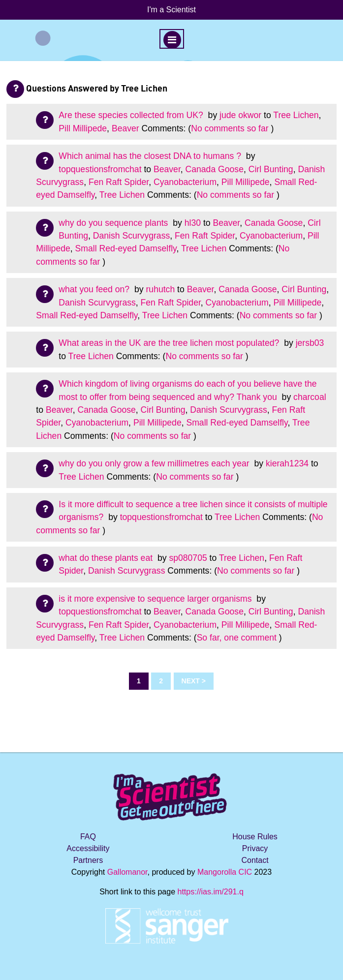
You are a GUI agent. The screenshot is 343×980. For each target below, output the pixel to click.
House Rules (255, 837)
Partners (88, 860)
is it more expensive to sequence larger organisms (156, 599)
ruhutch (161, 289)
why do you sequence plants (114, 223)
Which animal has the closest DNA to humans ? (151, 156)
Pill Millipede (83, 128)
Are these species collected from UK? (132, 115)
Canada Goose (215, 169)
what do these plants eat (107, 558)
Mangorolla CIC (225, 872)
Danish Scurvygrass (131, 236)
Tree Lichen (296, 115)
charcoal (310, 397)
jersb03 (310, 343)
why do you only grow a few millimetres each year (155, 463)
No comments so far (230, 128)
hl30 (193, 223)
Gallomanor (127, 872)
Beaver (125, 128)
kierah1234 (287, 463)
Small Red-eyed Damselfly (126, 248)
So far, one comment (237, 638)
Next (191, 681)
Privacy (255, 848)
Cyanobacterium (185, 182)
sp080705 (188, 558)
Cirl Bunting (271, 169)
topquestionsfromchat (100, 169)
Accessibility (88, 848)
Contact (255, 860)
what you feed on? (95, 289)
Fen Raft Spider (119, 182)
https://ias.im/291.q (211, 892)
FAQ (88, 837)
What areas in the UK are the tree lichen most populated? (170, 343)
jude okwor (240, 115)
